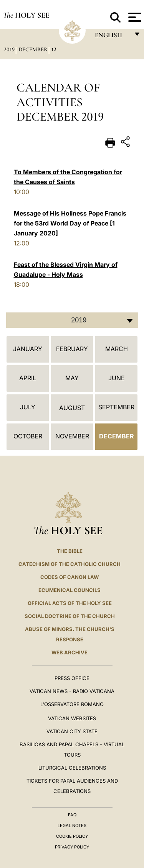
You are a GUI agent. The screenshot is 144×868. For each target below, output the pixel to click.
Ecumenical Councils (70, 590)
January (28, 349)
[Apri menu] (134, 17)
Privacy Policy (72, 847)
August (72, 408)
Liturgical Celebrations (72, 768)
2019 (9, 49)
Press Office (72, 678)
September (116, 407)
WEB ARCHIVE (70, 652)
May (72, 378)
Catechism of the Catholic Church (70, 564)
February (72, 349)
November (72, 436)
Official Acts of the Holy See (70, 603)
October (28, 436)
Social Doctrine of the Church (70, 616)
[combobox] (72, 320)
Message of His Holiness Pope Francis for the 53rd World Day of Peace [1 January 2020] (70, 223)
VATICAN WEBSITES (72, 718)
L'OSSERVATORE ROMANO (72, 704)
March (117, 349)
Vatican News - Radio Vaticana (72, 691)
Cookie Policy (72, 836)
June (117, 378)
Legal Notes (72, 825)
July (28, 407)
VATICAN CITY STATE (72, 731)
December (33, 49)
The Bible (70, 551)
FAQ (72, 815)
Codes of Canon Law (70, 577)
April (28, 378)
